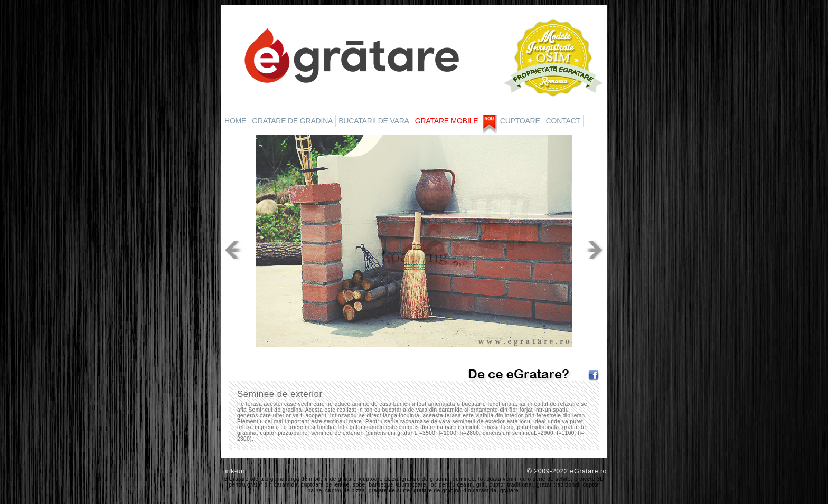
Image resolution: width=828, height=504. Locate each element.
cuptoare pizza (379, 479)
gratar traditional (558, 485)
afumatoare (411, 485)
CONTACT (563, 121)
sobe (359, 485)
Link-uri (233, 471)
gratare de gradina (425, 479)
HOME (235, 121)
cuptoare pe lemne (325, 485)
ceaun (465, 485)
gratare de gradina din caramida (455, 491)
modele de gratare (333, 479)
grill (481, 485)
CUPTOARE (520, 121)
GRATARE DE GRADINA (292, 121)
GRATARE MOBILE (447, 121)
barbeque (381, 485)
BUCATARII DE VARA (374, 121)
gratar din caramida (272, 485)
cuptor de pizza (345, 491)
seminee (464, 479)
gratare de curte (389, 491)
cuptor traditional (511, 485)
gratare (509, 491)
